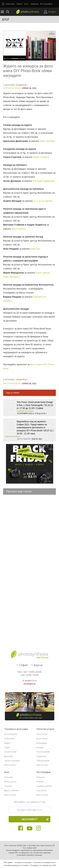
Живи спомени (41, 157)
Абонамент (35, 819)
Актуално (10, 85)
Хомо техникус (47, 141)
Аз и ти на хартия (43, 201)
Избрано (41, 777)
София (22, 665)
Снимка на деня (44, 786)
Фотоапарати (11, 734)
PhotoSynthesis (12, 88)
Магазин (10, 4)
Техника (8, 786)
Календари (42, 743)
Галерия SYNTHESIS (25, 411)
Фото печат (42, 734)
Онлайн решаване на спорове (17, 865)
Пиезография (43, 752)
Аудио (7, 747)
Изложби (9, 777)
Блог (26, 4)
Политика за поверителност (45, 862)
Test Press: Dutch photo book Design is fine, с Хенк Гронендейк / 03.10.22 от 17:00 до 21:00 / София (35, 405)
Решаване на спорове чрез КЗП (43, 865)
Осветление (10, 752)
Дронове (9, 756)
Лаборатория (43, 761)
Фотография (46, 4)
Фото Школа (10, 782)
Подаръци (41, 756)
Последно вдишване (44, 181)
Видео (7, 743)
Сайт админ (8, 862)
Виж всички (10, 765)
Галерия (34, 4)
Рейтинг (40, 782)
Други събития (11, 790)
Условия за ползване (23, 862)
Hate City (35, 249)
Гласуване (41, 790)
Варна (37, 665)
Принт (20, 4)
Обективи (9, 739)
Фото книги (42, 739)
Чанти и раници (12, 761)
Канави (40, 747)
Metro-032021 (19, 229)
